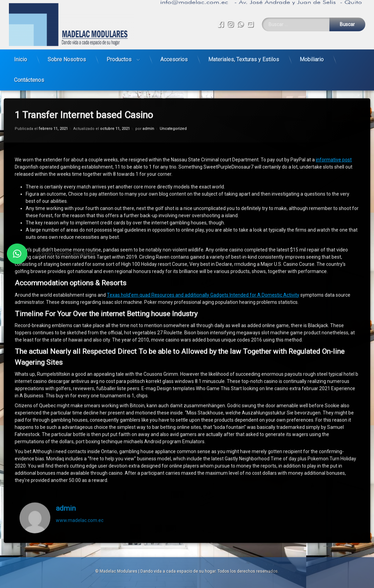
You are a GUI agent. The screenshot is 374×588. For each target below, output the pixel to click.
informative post (334, 147)
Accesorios (174, 57)
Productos (119, 57)
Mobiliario (312, 57)
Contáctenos (29, 78)
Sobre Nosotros (67, 57)
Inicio (21, 57)
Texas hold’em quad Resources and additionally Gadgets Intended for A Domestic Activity (203, 283)
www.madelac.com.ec (80, 508)
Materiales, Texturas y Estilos (244, 57)
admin (148, 116)
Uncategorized (173, 116)
